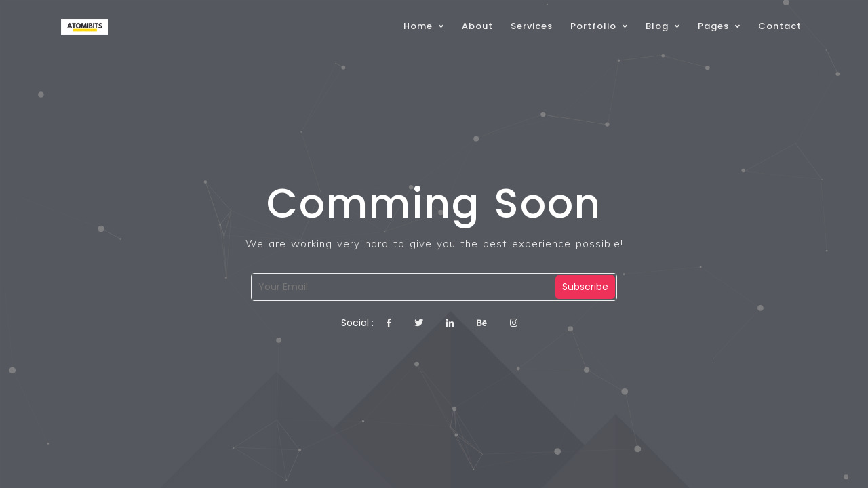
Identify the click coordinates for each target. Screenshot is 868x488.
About (477, 26)
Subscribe (585, 287)
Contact (780, 26)
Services (532, 26)
